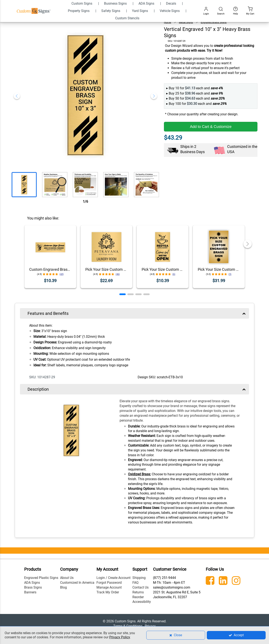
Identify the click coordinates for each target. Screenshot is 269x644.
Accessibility (142, 602)
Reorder (138, 597)
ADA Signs (32, 583)
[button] (123, 294)
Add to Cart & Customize (211, 127)
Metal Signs (186, 22)
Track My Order (108, 592)
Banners (30, 592)
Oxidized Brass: (139, 474)
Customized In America (77, 583)
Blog (63, 587)
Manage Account (109, 587)
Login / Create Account (113, 578)
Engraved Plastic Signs (41, 578)
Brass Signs (33, 587)
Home (167, 22)
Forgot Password (109, 583)
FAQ (135, 583)
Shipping (139, 578)
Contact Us (140, 587)
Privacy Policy (120, 637)
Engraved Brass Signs (214, 22)
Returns (138, 592)
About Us (67, 578)
